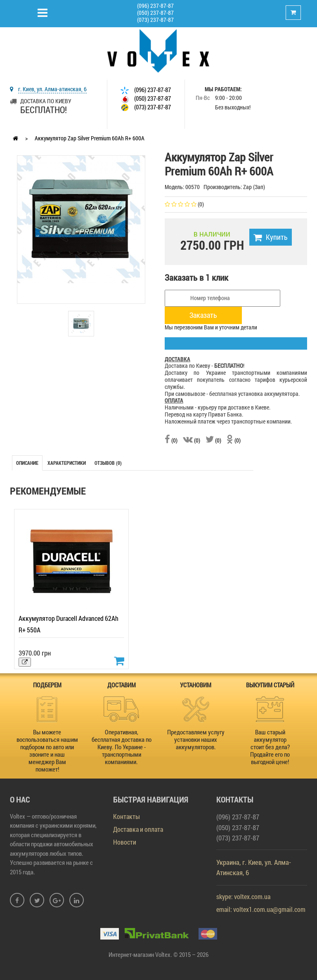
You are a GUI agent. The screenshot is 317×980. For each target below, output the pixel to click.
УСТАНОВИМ (196, 685)
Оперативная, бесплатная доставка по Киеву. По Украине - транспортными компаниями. (122, 747)
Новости (125, 842)
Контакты (127, 816)
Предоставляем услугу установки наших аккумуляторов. (196, 739)
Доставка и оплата (138, 829)
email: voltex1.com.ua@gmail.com (261, 909)
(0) (171, 440)
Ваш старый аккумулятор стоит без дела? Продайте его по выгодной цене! (270, 747)
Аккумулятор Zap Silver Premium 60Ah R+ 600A (90, 138)
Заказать (203, 315)
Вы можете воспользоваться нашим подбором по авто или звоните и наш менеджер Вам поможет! (47, 750)
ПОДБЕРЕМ (47, 685)
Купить (271, 237)
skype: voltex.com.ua (243, 896)
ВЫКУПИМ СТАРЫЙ (270, 685)
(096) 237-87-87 (155, 6)
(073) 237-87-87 (155, 20)
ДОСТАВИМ (122, 685)
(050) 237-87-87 (155, 13)
